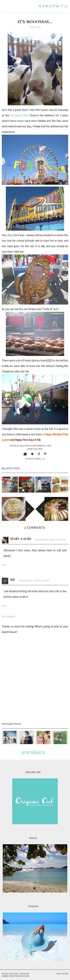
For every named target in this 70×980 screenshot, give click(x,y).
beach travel (35, 459)
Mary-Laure (21, 539)
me (13, 580)
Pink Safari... (27, 737)
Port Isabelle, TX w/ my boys (43, 485)
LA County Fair (19, 115)
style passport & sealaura (10, 739)
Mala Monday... (43, 737)
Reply (5, 565)
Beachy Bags (60, 485)
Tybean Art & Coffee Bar (10, 485)
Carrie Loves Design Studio (16, 976)
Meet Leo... (60, 737)
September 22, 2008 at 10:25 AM (50, 540)
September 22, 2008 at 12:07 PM (34, 581)
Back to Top (62, 974)
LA (44, 459)
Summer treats (27, 485)
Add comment (9, 617)
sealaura (13, 974)
